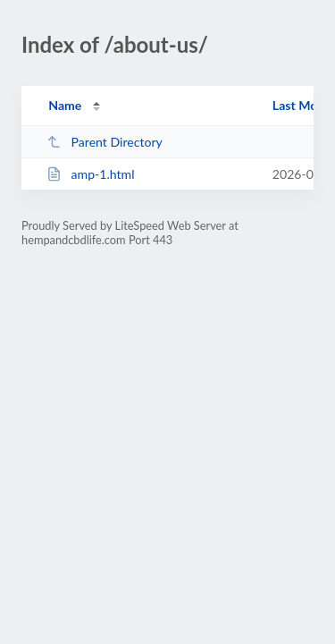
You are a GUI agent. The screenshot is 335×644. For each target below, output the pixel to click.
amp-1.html (90, 174)
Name (65, 105)
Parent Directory (105, 142)
